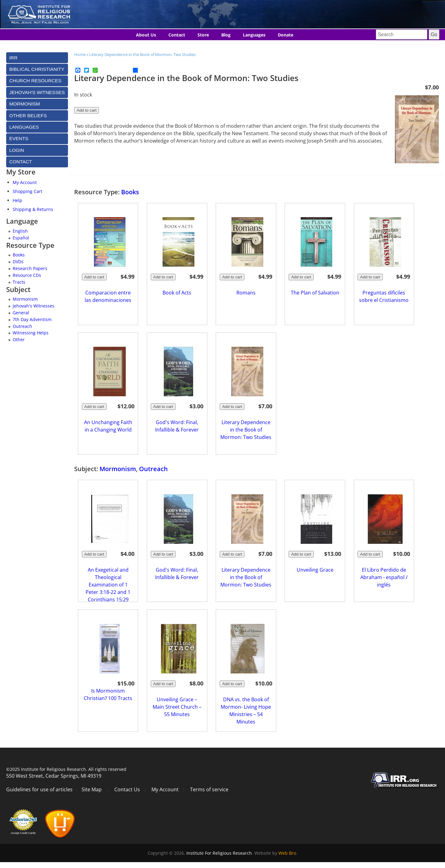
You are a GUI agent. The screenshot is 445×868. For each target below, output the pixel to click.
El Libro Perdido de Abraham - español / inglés (384, 577)
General (21, 313)
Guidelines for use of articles (39, 789)
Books (130, 192)
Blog (226, 35)
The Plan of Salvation (315, 293)
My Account (25, 182)
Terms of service (209, 789)
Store (203, 35)
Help (17, 200)
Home (80, 54)
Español (21, 238)
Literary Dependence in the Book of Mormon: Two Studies (142, 54)
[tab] (37, 58)
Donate (286, 35)
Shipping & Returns (33, 209)
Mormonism (118, 469)
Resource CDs (27, 275)
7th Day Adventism (32, 319)
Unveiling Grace (315, 570)
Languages (254, 35)
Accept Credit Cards (23, 833)
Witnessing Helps (31, 333)
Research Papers (30, 268)
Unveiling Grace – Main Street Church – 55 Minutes (177, 707)
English (20, 231)
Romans (246, 293)
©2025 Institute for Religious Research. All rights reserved (66, 769)
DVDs (18, 262)
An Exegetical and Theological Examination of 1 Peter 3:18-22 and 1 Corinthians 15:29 (108, 585)
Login (17, 150)
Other (19, 339)
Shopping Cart (28, 191)
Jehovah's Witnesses (34, 306)
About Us (146, 35)
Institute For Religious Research (219, 853)
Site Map (92, 789)
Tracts (19, 282)
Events (19, 138)
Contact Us (127, 789)
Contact (177, 35)
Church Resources (35, 81)
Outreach (153, 469)
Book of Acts (177, 293)
